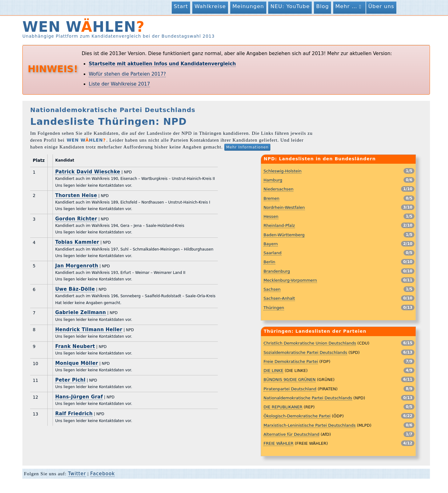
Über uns (381, 6)
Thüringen (274, 308)
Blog (322, 6)
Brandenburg (277, 271)
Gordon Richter (76, 219)
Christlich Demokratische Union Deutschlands (310, 343)
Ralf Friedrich (74, 414)
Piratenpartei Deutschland (290, 389)
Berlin (269, 262)
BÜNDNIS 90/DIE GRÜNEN (290, 380)
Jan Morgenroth (77, 266)
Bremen (271, 198)
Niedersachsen (278, 189)
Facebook (103, 474)
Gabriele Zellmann (80, 312)
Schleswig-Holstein (282, 171)
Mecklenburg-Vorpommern (290, 280)
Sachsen (272, 289)
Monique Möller (77, 363)
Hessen (271, 216)
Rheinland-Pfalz (279, 225)
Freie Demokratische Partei (291, 362)
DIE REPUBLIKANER (283, 407)
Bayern (271, 244)
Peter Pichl (70, 380)
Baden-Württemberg (284, 235)
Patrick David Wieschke (88, 172)
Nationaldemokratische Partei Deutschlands (308, 398)
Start (181, 6)
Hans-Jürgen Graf (79, 397)
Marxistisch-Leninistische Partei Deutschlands (310, 425)
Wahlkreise (210, 6)
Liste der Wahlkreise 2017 (119, 84)
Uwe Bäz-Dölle (75, 289)
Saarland (273, 253)
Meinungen (248, 6)
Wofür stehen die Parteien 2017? (127, 74)
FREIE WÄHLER (278, 443)
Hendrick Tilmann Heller (89, 330)
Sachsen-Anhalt (279, 298)
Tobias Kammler (77, 242)
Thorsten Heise (76, 195)
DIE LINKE (273, 371)
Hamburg (273, 180)
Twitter (77, 474)
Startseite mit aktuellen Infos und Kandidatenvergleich (162, 64)
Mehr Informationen (247, 147)
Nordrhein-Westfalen (284, 207)
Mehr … (349, 6)
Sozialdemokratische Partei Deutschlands (305, 352)
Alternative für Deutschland (291, 434)
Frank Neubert (75, 346)
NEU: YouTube (290, 6)
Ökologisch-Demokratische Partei (297, 416)
